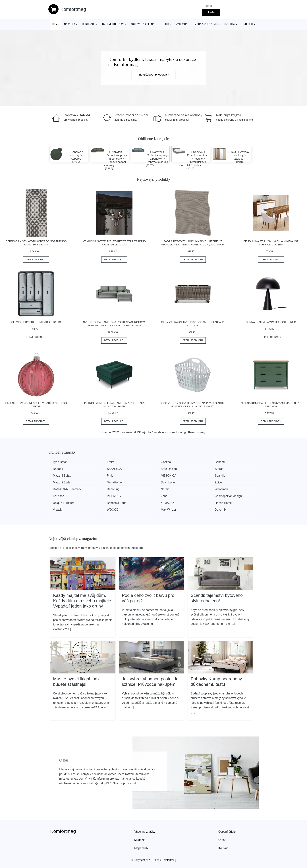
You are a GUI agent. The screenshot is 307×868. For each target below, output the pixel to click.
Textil (165, 24)
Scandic (220, 476)
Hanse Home (223, 503)
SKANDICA (114, 469)
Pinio (110, 476)
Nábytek (70, 24)
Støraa (219, 469)
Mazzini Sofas (62, 476)
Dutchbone (168, 482)
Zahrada (182, 24)
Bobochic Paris (117, 503)
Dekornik (220, 510)
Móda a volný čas (206, 24)
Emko (111, 462)
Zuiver (219, 482)
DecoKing (113, 489)
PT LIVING (114, 496)
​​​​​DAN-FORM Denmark (67, 489)
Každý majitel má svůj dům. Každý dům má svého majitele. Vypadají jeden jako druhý (83, 601)
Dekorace (89, 24)
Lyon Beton (60, 462)
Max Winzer (168, 510)
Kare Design (169, 469)
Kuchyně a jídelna (143, 24)
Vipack (57, 510)
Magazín (140, 840)
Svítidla (230, 24)
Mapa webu (142, 848)
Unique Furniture (64, 503)
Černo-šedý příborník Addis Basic (36, 322)
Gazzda (166, 462)
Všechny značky (145, 832)
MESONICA (168, 476)
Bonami (220, 462)
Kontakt (223, 848)
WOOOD (113, 510)
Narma (165, 489)
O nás (222, 840)
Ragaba (58, 469)
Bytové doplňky (113, 24)
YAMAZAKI (168, 503)
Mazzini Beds (62, 482)
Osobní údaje (227, 832)
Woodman (221, 489)
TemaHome (114, 482)
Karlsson (59, 496)
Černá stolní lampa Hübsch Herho (271, 322)
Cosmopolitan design (228, 496)
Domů (56, 24)
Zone (164, 496)
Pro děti (247, 24)
